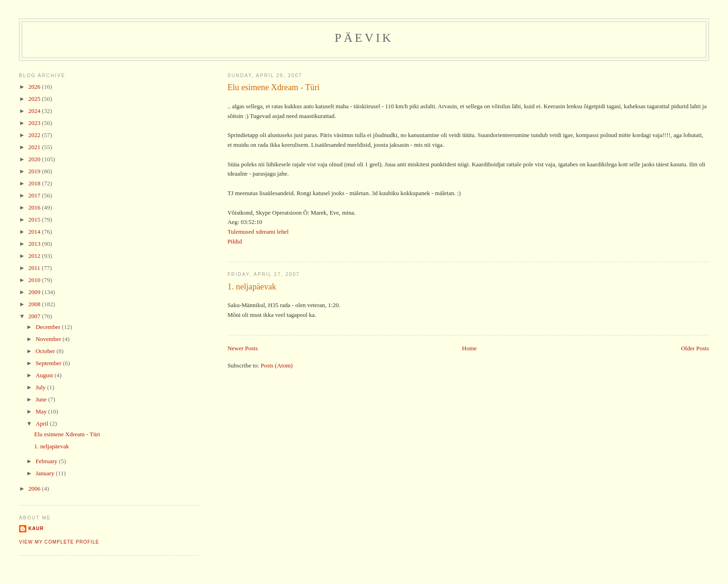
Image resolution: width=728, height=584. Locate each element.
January (46, 473)
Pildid (235, 241)
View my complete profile (59, 542)
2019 (35, 171)
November (49, 339)
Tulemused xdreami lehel (258, 232)
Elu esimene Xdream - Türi (274, 87)
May (42, 411)
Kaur (36, 528)
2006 (35, 489)
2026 (35, 87)
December (49, 327)
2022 (35, 135)
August (45, 375)
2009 (35, 292)
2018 (35, 183)
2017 (35, 195)
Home (469, 348)
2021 (35, 147)
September (49, 363)
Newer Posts (243, 348)
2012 (35, 256)
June (42, 399)
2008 (35, 304)
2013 (35, 244)
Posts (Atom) (276, 365)
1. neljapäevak (252, 287)
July (42, 387)
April (43, 423)
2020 (35, 159)
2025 (35, 99)
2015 (35, 220)
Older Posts (695, 348)
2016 (35, 207)
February (47, 461)
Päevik (364, 38)
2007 (35, 316)
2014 (35, 232)
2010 (35, 280)
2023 (35, 123)
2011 (35, 268)
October (46, 351)
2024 (35, 111)
